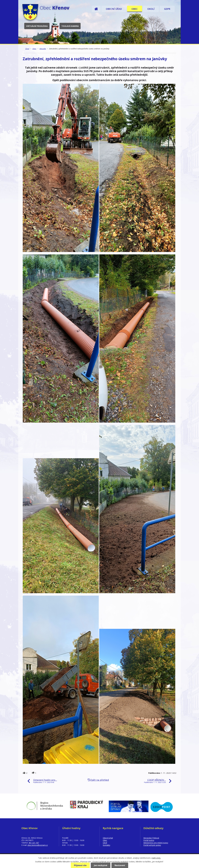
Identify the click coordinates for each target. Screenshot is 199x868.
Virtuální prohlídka (37, 26)
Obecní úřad (114, 9)
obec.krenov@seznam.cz (38, 845)
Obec (135, 9)
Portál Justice (149, 840)
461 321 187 (34, 843)
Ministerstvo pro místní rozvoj (156, 843)
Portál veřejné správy (152, 845)
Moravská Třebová (151, 838)
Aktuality (43, 49)
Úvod (96, 9)
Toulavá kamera (70, 26)
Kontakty (106, 845)
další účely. (156, 858)
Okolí (151, 9)
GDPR (167, 9)
